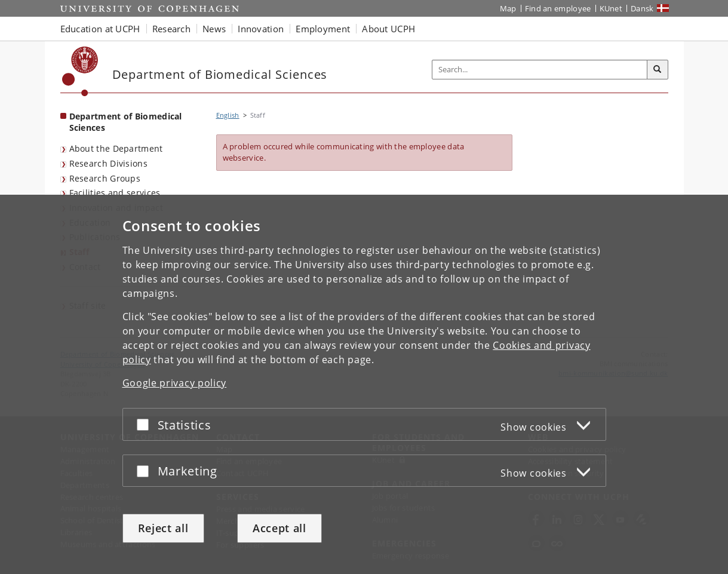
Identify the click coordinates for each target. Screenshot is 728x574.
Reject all (163, 528)
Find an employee (558, 8)
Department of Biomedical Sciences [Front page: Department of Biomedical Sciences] (126, 122)
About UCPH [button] (388, 29)
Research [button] (171, 29)
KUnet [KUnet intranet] (611, 8)
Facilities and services (115, 193)
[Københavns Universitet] (80, 71)
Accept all (279, 528)
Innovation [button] (261, 29)
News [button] (214, 29)
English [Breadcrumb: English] (228, 115)
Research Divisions (108, 163)
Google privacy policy (175, 383)
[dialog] (364, 384)
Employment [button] (323, 29)
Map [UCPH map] (508, 8)
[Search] (658, 70)
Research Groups (105, 178)
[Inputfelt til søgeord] (540, 70)
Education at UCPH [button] (100, 29)
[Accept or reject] (146, 424)
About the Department (116, 148)
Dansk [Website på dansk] (642, 8)
